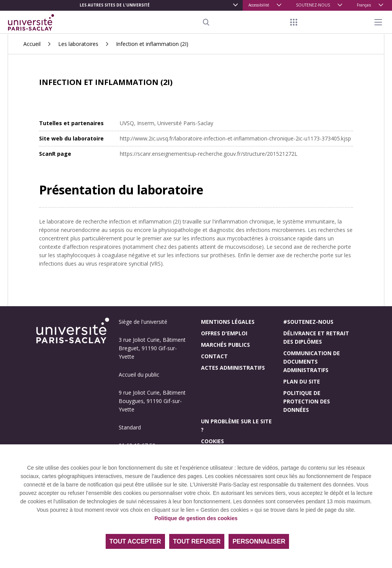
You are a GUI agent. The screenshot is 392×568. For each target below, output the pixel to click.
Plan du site (302, 381)
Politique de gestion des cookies (196, 518)
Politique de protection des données (307, 401)
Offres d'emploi (224, 333)
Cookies (212, 441)
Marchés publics (225, 345)
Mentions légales (228, 322)
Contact (214, 356)
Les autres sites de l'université (115, 5)
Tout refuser (197, 541)
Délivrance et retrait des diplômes (316, 337)
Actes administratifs (233, 368)
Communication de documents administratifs (312, 362)
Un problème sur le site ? (236, 425)
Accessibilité (259, 5)
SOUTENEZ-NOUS (313, 5)
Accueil (32, 44)
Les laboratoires (78, 44)
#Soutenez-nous (308, 322)
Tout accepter (135, 541)
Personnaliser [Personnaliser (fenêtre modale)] (259, 541)
